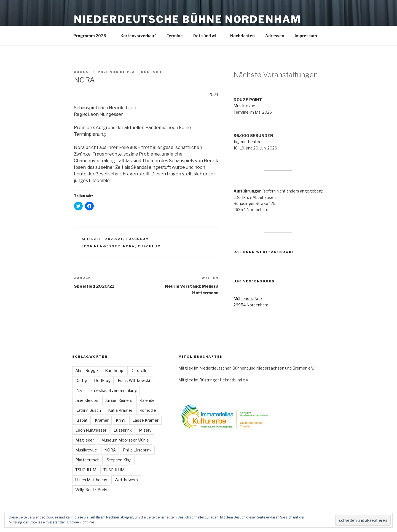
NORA (129, 246)
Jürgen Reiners (119, 400)
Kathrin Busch (88, 410)
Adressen (275, 36)
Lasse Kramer (145, 420)
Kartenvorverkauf (138, 36)
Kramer (102, 420)
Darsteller (140, 371)
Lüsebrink (123, 430)
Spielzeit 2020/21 (102, 239)
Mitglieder (85, 440)
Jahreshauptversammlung (113, 390)
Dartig (81, 380)
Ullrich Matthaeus (91, 480)
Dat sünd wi (207, 36)
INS (79, 390)
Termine (175, 36)
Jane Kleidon (87, 400)
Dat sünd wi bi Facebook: (263, 252)
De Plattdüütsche (142, 72)
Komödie (148, 410)
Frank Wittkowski (134, 380)
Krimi (120, 420)
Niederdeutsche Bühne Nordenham (187, 19)
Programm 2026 (92, 36)
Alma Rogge (87, 371)
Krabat (81, 420)
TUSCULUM (138, 239)
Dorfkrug (102, 380)
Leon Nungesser (101, 246)
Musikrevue (86, 450)
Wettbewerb (126, 480)
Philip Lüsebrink (137, 450)
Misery (145, 430)
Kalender (148, 400)
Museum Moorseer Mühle (125, 440)
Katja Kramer (120, 410)
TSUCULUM (86, 470)
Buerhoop (114, 371)
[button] (234, 416)
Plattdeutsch (87, 460)
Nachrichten (242, 36)
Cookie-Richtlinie (81, 522)
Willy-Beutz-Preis (91, 490)
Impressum (309, 36)
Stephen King (119, 460)
